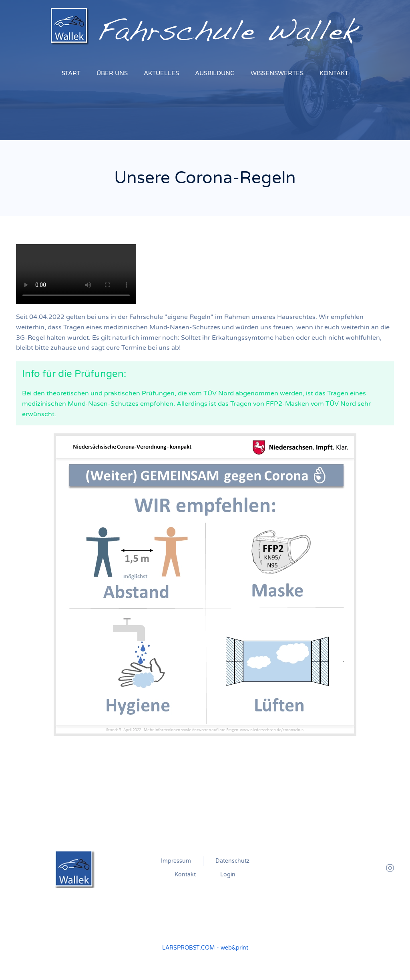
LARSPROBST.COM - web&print (205, 948)
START (71, 73)
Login (228, 875)
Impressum (176, 861)
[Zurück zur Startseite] (205, 27)
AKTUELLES (161, 73)
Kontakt (185, 875)
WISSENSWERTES (277, 73)
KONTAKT (334, 73)
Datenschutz (232, 861)
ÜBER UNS (112, 73)
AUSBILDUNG (215, 73)
